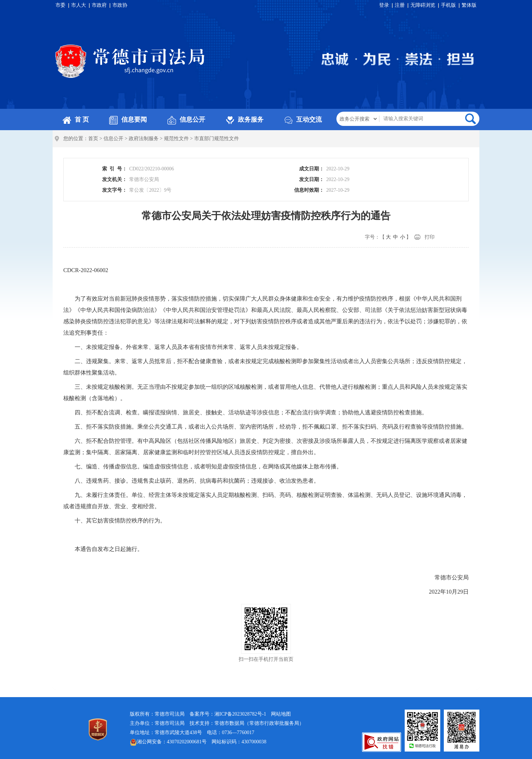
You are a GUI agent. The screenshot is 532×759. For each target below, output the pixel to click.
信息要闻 (128, 120)
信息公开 (186, 120)
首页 (93, 139)
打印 (430, 237)
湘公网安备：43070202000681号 (168, 742)
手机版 (448, 5)
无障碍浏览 (423, 5)
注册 (400, 5)
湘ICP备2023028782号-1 (240, 714)
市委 (60, 5)
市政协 (120, 5)
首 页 (76, 120)
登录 (384, 5)
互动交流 (303, 120)
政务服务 (245, 120)
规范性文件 (176, 139)
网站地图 (281, 714)
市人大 (79, 5)
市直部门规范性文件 (217, 139)
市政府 (99, 5)
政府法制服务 (144, 139)
